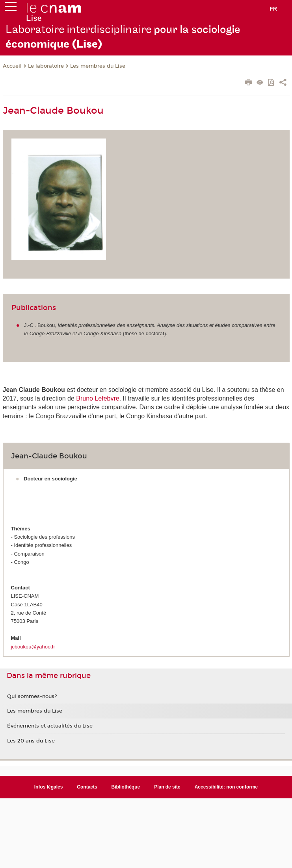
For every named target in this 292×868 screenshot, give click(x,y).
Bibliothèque (126, 787)
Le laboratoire (46, 66)
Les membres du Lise (98, 66)
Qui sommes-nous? (32, 696)
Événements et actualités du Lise (50, 726)
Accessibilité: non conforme (226, 787)
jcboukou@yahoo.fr (33, 647)
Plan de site (167, 787)
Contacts (87, 787)
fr (273, 9)
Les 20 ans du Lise (31, 741)
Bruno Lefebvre (98, 398)
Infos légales (49, 787)
